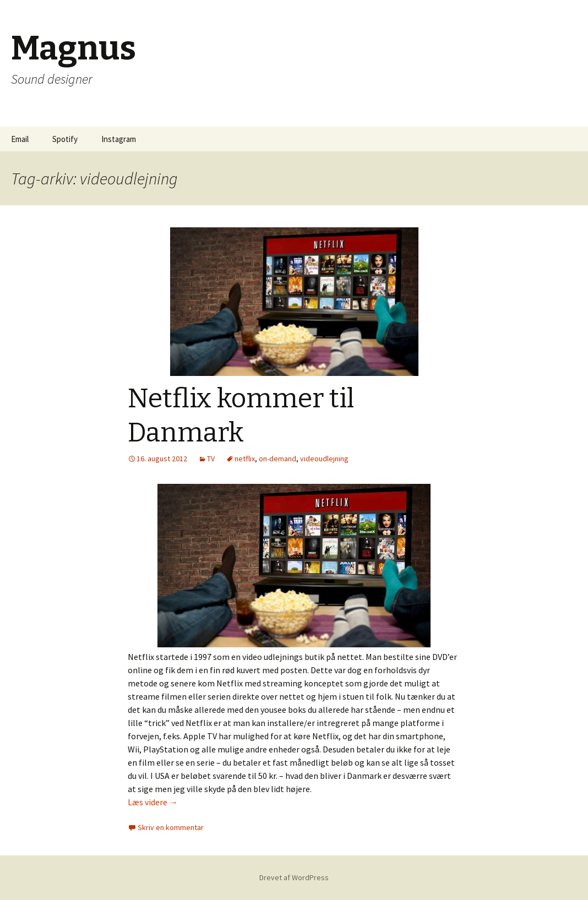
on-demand (277, 459)
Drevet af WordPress (294, 877)
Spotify (65, 139)
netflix (245, 459)
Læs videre (153, 802)
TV (211, 459)
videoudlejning (324, 459)
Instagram (119, 139)
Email (20, 139)
